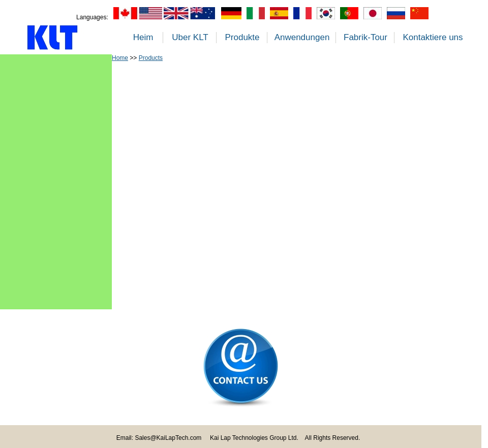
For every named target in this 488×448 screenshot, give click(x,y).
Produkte (242, 37)
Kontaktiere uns (433, 37)
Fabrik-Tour (365, 37)
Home (120, 58)
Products (151, 58)
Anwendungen (302, 37)
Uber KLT (190, 37)
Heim (143, 37)
